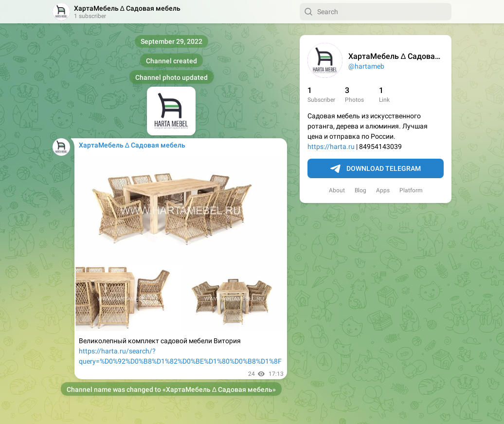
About (337, 190)
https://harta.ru (331, 147)
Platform (411, 190)
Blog (360, 190)
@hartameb (366, 66)
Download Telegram (376, 169)
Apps (383, 190)
